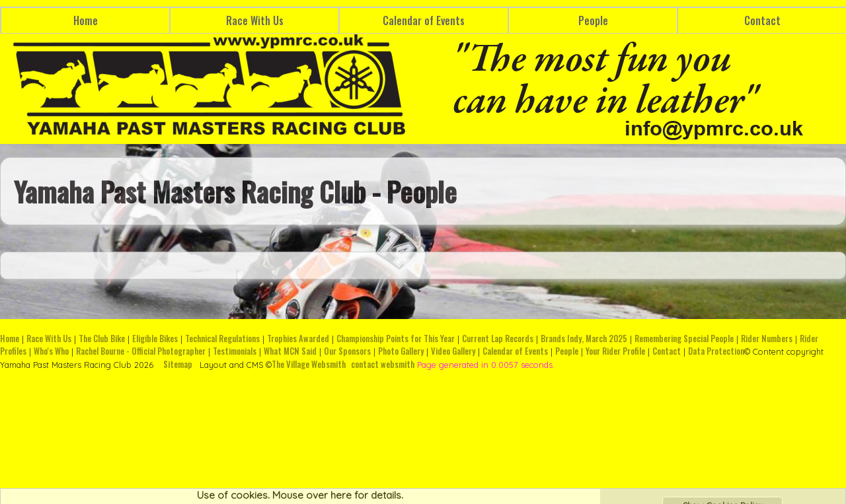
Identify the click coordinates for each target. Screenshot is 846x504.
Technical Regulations (222, 339)
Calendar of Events (424, 20)
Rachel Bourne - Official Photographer (141, 351)
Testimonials (235, 351)
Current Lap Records (498, 339)
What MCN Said (290, 351)
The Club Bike (102, 339)
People (593, 20)
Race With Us (255, 20)
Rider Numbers (767, 339)
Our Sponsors (347, 351)
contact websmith (383, 364)
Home (86, 20)
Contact (667, 351)
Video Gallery (453, 351)
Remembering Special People (684, 339)
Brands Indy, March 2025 (584, 339)
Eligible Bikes (155, 339)
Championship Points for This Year (396, 339)
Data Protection (716, 351)
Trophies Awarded (298, 339)
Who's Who (51, 351)
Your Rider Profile (615, 351)
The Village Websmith (309, 364)
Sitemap (178, 364)
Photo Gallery (401, 351)
